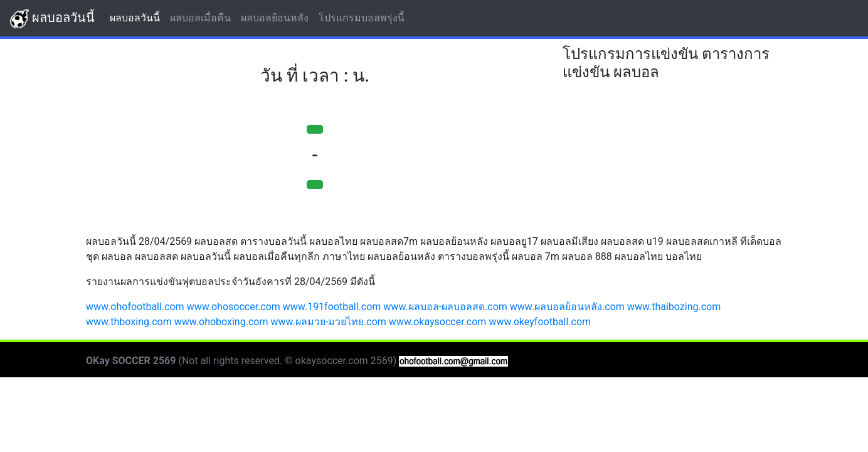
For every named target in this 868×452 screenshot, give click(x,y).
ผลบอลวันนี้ (52, 19)
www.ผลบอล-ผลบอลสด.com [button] (445, 307)
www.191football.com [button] (332, 307)
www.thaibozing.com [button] (674, 307)
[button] (315, 129)
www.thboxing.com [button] (129, 322)
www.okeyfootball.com (540, 322)
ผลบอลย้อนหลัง (277, 17)
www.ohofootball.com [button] (135, 307)
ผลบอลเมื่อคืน (203, 17)
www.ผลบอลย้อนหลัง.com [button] (567, 307)
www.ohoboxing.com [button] (221, 322)
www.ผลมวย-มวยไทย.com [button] (328, 322)
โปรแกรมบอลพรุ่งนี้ (364, 17)
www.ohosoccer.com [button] (234, 307)
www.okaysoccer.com (438, 322)
